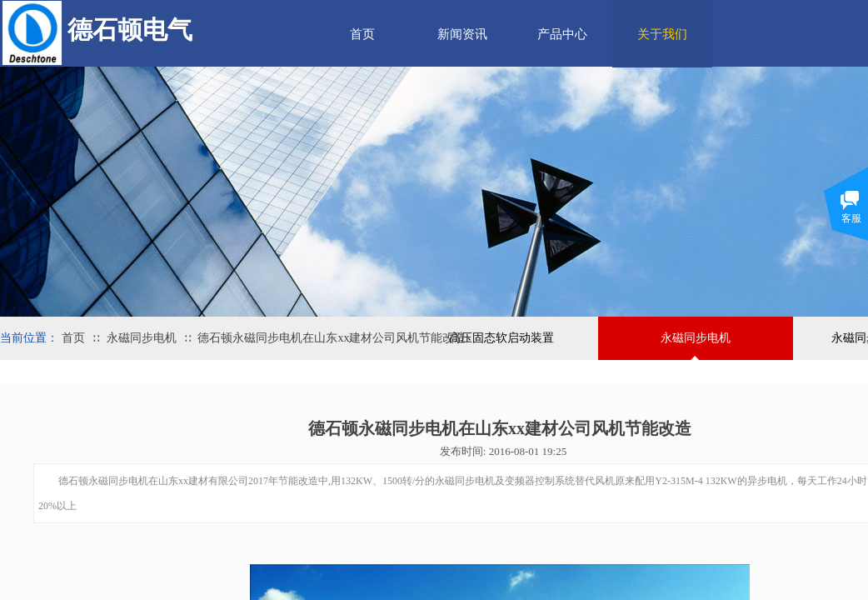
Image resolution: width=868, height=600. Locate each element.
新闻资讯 (462, 34)
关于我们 (662, 34)
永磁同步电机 (142, 338)
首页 (362, 34)
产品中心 (562, 34)
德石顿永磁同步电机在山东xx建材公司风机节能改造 (332, 338)
